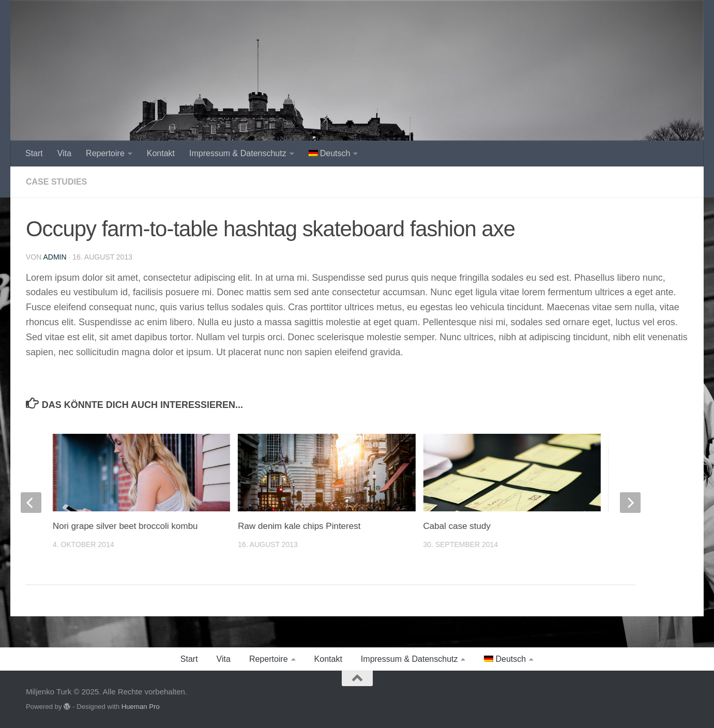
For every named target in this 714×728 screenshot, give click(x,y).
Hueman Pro (141, 707)
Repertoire (105, 153)
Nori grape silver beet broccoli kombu (125, 526)
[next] (630, 503)
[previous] (31, 503)
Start (34, 153)
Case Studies (56, 182)
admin (55, 257)
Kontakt (161, 153)
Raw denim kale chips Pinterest (299, 526)
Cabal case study (457, 526)
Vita (64, 153)
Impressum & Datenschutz (238, 153)
